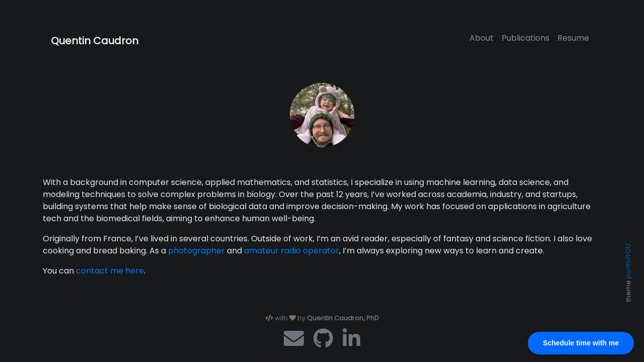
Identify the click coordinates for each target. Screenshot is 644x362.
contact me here (110, 271)
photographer (196, 251)
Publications (526, 38)
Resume (573, 38)
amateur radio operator (292, 251)
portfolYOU (628, 261)
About (481, 38)
